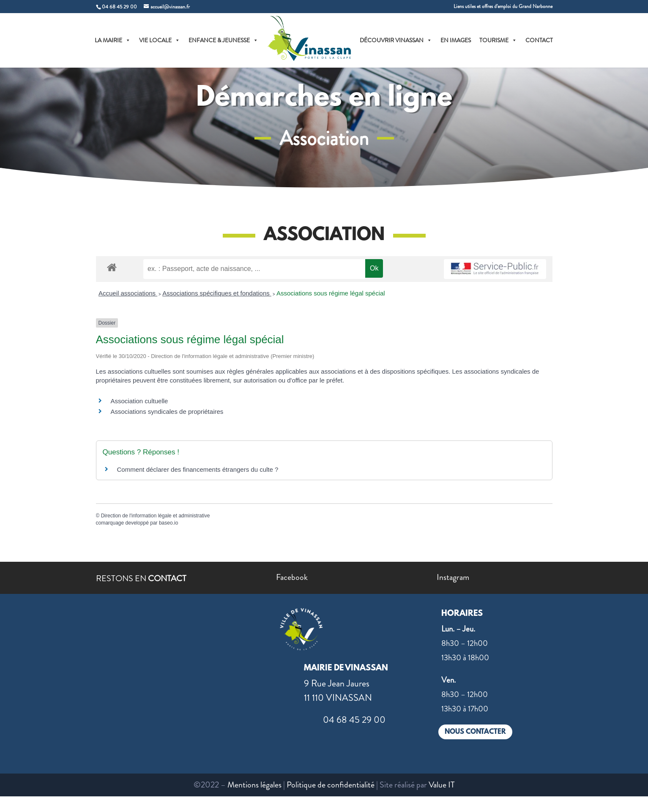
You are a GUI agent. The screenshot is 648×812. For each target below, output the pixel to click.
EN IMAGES (456, 40)
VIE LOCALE (160, 40)
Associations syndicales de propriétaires (167, 411)
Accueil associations (128, 293)
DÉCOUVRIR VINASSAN (396, 40)
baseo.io (168, 523)
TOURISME (498, 40)
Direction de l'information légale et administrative (156, 516)
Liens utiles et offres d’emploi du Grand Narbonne (503, 7)
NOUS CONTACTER (475, 732)
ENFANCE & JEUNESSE (223, 40)
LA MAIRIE (113, 40)
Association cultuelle (139, 401)
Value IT (442, 785)
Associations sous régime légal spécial (331, 293)
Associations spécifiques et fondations (217, 293)
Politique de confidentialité (331, 785)
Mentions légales (254, 785)
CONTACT (539, 40)
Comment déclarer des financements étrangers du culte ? (198, 469)
